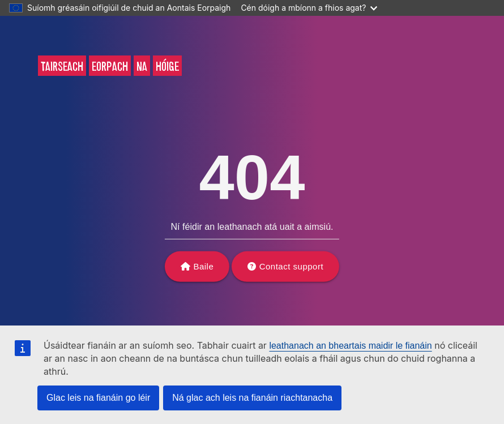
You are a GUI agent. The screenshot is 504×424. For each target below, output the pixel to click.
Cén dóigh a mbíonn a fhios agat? (309, 8)
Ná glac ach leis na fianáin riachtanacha (252, 398)
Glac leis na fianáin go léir (98, 398)
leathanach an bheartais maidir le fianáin (350, 346)
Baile (203, 266)
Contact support (291, 266)
